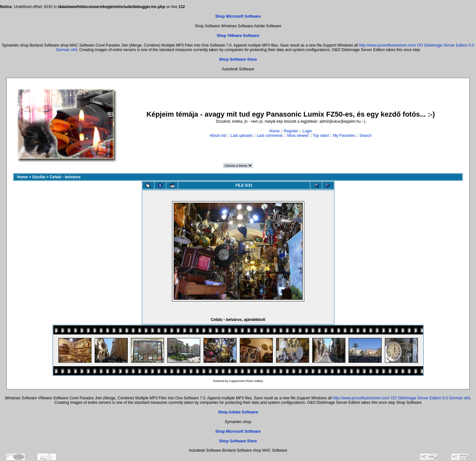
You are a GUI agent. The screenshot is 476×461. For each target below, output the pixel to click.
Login (307, 131)
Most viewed (298, 136)
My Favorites (344, 136)
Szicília (39, 177)
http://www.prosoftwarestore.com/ (388, 45)
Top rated (321, 136)
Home (274, 131)
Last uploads (241, 136)
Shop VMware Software (238, 36)
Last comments (270, 136)
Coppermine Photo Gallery (246, 381)
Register (291, 131)
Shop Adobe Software (238, 412)
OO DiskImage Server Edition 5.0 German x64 (431, 398)
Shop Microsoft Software (238, 16)
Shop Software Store (238, 59)
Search (366, 136)
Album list (218, 136)
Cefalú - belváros (65, 177)
